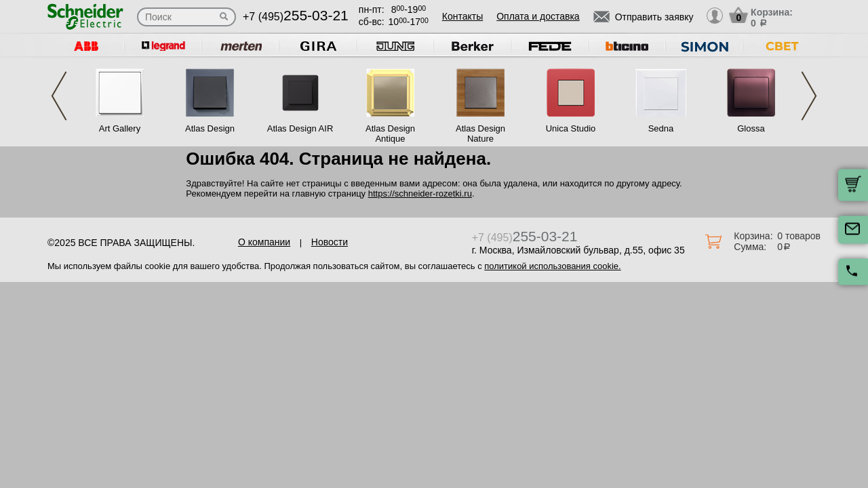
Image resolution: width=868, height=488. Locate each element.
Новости (330, 242)
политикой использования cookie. (552, 266)
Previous (59, 96)
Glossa (751, 128)
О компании (264, 242)
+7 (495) (296, 17)
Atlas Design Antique (390, 134)
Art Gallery (120, 128)
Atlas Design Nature (480, 134)
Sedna (661, 128)
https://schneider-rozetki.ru (420, 194)
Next (809, 96)
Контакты (462, 16)
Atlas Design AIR (300, 128)
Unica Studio (571, 128)
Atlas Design (210, 128)
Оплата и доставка (538, 16)
